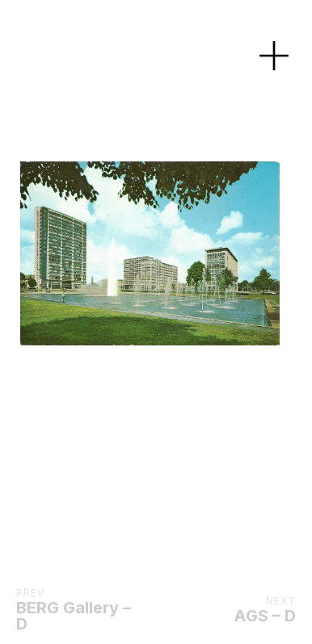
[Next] (173, 253)
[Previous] (50, 253)
